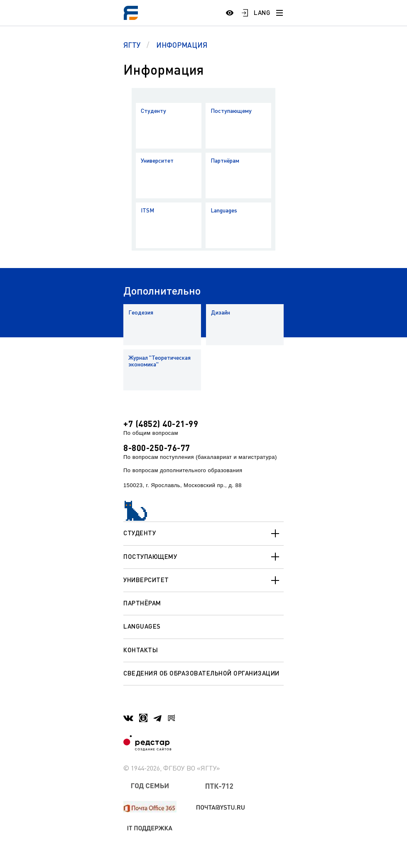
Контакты (141, 650)
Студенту (153, 111)
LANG (262, 12)
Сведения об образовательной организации (201, 673)
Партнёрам (225, 160)
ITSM (147, 210)
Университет (157, 160)
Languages (224, 210)
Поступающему (231, 111)
